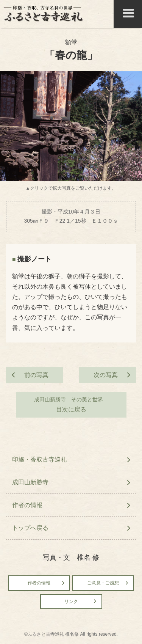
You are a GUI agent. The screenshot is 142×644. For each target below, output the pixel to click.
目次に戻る (71, 404)
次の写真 (106, 375)
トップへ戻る (30, 528)
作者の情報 (27, 505)
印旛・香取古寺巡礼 (39, 459)
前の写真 (36, 375)
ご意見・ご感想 (103, 583)
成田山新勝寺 (30, 482)
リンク (71, 602)
